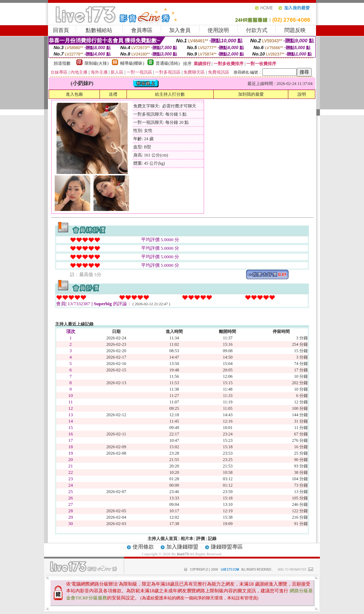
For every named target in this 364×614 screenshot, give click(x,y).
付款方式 (257, 30)
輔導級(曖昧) (132, 63)
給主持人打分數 (170, 94)
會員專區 (142, 30)
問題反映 (295, 30)
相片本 (187, 539)
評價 (200, 539)
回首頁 (61, 30)
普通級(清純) (168, 63)
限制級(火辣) (97, 63)
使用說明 (218, 30)
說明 (302, 94)
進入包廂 (74, 94)
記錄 (212, 539)
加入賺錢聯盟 (182, 547)
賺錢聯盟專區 (227, 547)
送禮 (113, 94)
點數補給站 (99, 30)
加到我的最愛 (251, 94)
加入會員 (180, 30)
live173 (183, 554)
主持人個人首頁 (162, 539)
